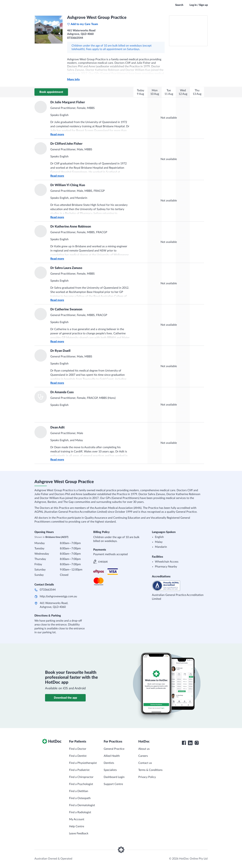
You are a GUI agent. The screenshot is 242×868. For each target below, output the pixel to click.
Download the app (65, 698)
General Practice (114, 749)
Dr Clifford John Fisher (66, 144)
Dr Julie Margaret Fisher (68, 102)
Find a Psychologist (81, 784)
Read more (57, 134)
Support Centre (113, 784)
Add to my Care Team (83, 24)
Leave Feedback (79, 833)
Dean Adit (57, 428)
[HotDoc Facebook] (184, 743)
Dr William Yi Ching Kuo (68, 185)
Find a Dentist (78, 756)
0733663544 (48, 590)
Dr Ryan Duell (60, 351)
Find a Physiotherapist (83, 763)
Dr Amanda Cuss (62, 392)
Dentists (109, 763)
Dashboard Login (114, 777)
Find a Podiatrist (79, 770)
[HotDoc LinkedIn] (190, 743)
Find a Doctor (78, 749)
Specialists (110, 770)
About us (144, 749)
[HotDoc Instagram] (197, 743)
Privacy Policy (147, 777)
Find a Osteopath (80, 798)
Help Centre (77, 826)
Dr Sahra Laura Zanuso (66, 268)
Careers (143, 756)
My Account (77, 819)
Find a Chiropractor (81, 777)
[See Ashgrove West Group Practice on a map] (188, 31)
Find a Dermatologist (82, 805)
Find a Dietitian (79, 791)
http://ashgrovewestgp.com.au (58, 596)
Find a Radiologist (80, 812)
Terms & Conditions (150, 770)
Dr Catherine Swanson (66, 309)
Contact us (145, 763)
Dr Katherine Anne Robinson (71, 227)
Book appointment (51, 92)
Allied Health (112, 756)
